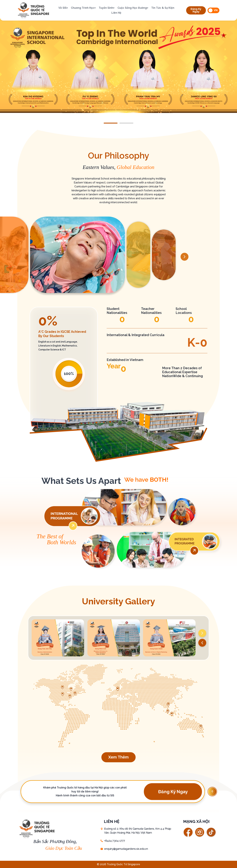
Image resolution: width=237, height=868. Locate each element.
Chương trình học (84, 8)
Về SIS (63, 8)
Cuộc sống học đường (133, 8)
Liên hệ (116, 13)
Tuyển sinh (107, 8)
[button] (196, 10)
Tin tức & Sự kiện (163, 8)
